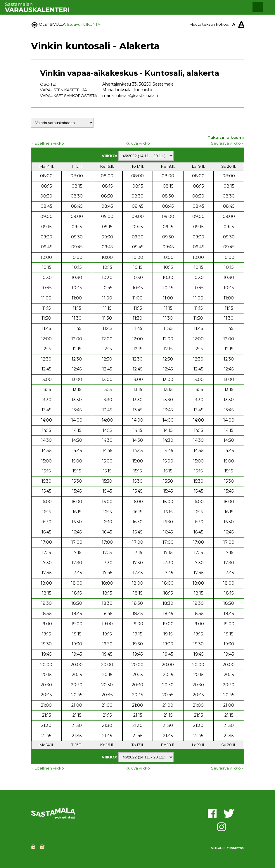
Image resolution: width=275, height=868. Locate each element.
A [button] (234, 24)
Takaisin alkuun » (226, 137)
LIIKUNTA (92, 24)
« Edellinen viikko (48, 143)
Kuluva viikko (138, 143)
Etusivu (74, 24)
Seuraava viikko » (227, 143)
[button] (258, 7)
